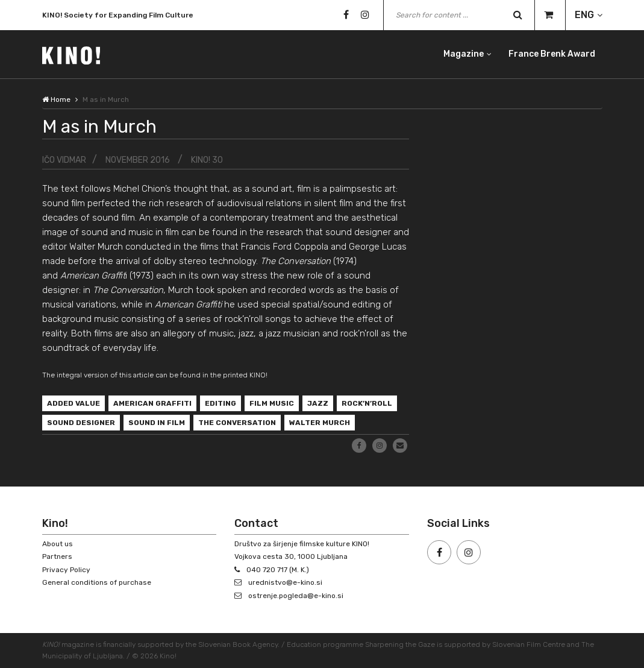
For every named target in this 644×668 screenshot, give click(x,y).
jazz (318, 403)
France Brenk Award (552, 54)
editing (220, 403)
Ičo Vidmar (64, 160)
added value (73, 403)
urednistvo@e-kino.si (285, 582)
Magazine (464, 54)
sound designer (81, 423)
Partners (57, 556)
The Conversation (237, 423)
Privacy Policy (66, 570)
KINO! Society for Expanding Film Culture (118, 17)
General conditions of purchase (97, 582)
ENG (584, 15)
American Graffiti (152, 403)
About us (58, 544)
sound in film (157, 423)
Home (56, 99)
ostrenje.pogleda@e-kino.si (296, 596)
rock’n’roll (367, 403)
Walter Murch (320, 423)
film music (272, 403)
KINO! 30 (207, 160)
